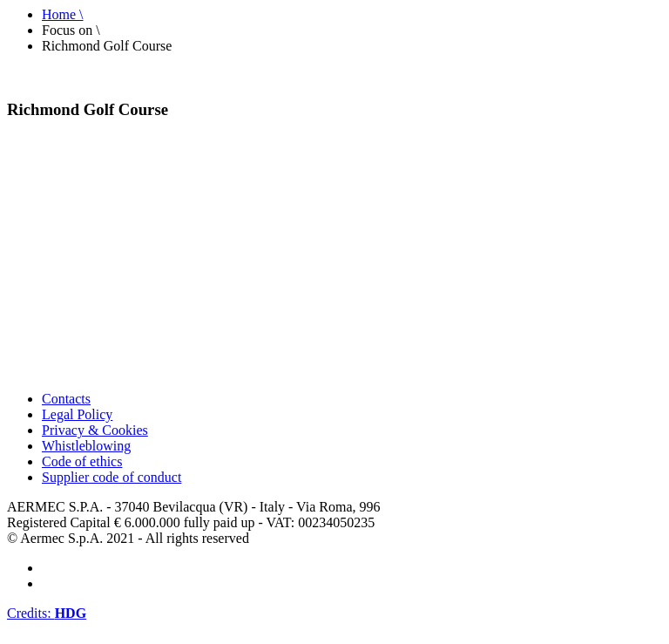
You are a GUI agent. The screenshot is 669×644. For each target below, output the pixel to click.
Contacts (66, 399)
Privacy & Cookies (95, 430)
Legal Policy (77, 414)
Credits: (47, 613)
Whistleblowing (86, 446)
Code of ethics (82, 461)
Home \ (63, 14)
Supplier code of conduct (111, 477)
